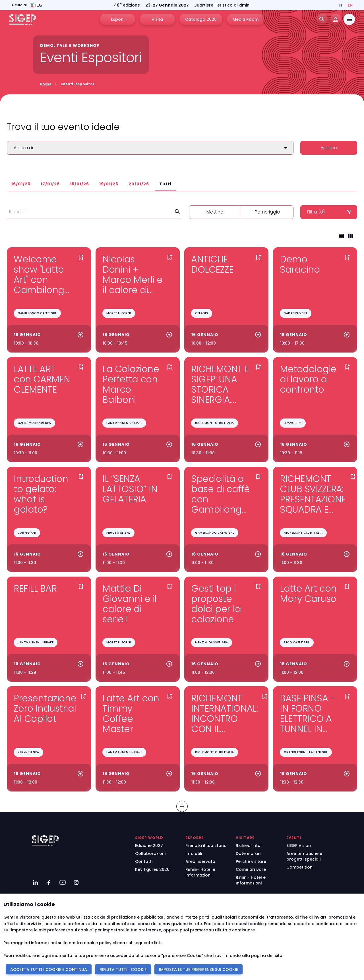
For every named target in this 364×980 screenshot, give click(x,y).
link (158, 943)
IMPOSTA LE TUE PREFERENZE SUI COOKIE (198, 969)
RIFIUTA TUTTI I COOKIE (123, 969)
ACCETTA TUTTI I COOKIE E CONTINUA (49, 969)
